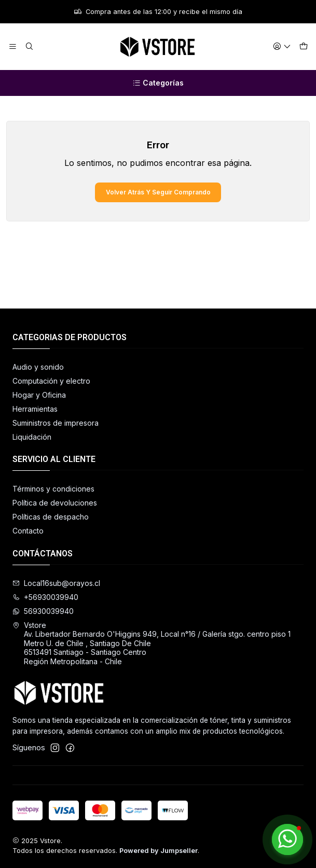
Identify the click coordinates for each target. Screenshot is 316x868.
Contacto (28, 531)
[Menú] (13, 47)
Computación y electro (51, 381)
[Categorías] (158, 83)
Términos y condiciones (53, 489)
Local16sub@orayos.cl (56, 583)
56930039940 (43, 611)
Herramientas (35, 409)
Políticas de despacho (51, 517)
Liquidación (32, 437)
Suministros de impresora (56, 423)
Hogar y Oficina (39, 395)
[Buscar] (29, 47)
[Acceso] (282, 47)
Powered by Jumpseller (159, 851)
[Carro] (304, 47)
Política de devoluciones (55, 503)
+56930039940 (45, 597)
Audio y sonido (38, 367)
